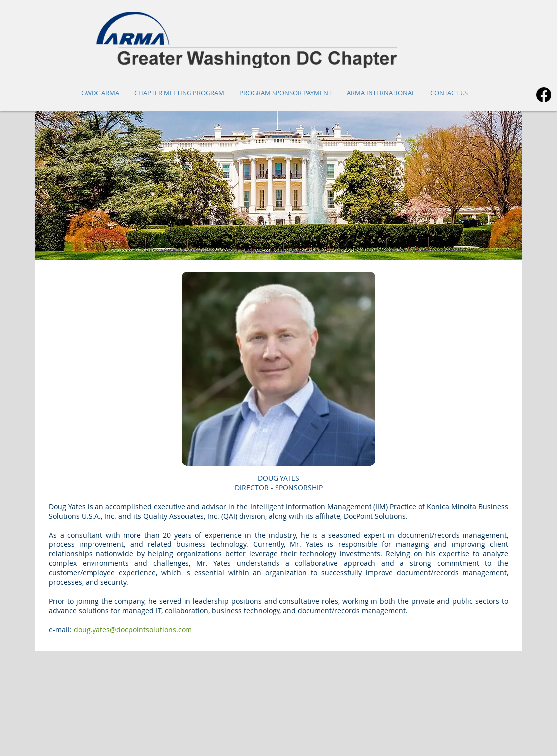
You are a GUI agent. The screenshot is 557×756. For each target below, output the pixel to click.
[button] (278, 186)
